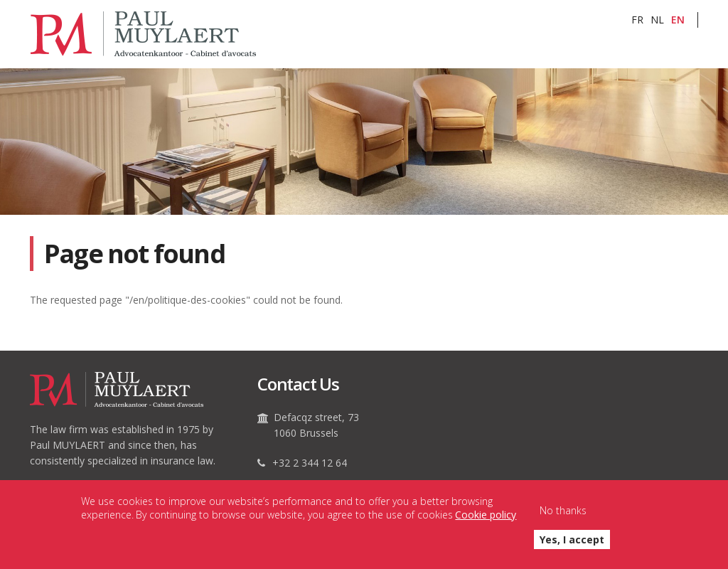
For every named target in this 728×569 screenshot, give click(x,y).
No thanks (563, 517)
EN (678, 20)
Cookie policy (486, 521)
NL (657, 20)
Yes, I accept (572, 547)
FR (637, 20)
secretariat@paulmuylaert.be (340, 485)
